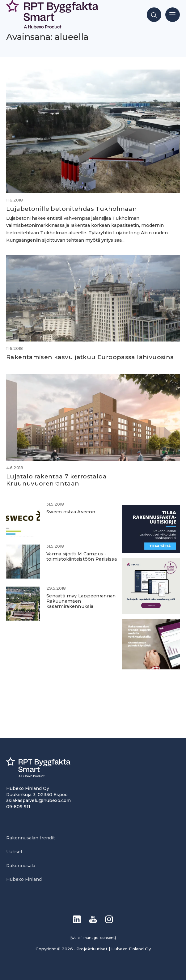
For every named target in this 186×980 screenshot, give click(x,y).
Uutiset (14, 852)
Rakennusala (21, 866)
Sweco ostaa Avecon (71, 512)
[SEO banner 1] (151, 612)
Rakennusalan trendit (31, 838)
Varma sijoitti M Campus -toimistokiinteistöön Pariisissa (82, 556)
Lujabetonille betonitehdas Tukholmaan (72, 209)
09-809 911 (18, 807)
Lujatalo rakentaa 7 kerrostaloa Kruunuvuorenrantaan (56, 480)
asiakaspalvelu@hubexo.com (38, 800)
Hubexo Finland (24, 879)
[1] (151, 552)
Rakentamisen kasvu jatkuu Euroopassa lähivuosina (90, 357)
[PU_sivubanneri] (151, 668)
